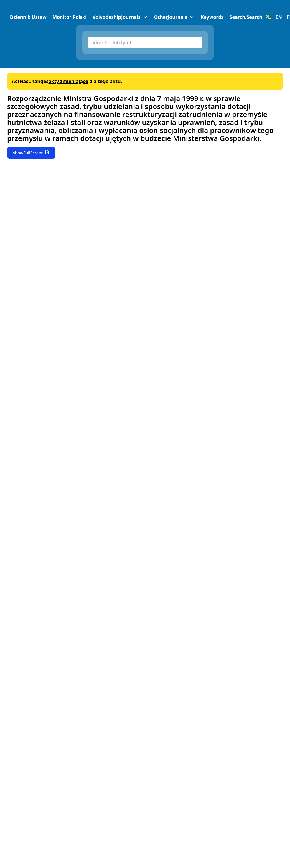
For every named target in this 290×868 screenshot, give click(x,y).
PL (268, 17)
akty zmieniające (68, 81)
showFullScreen (28, 153)
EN (279, 17)
